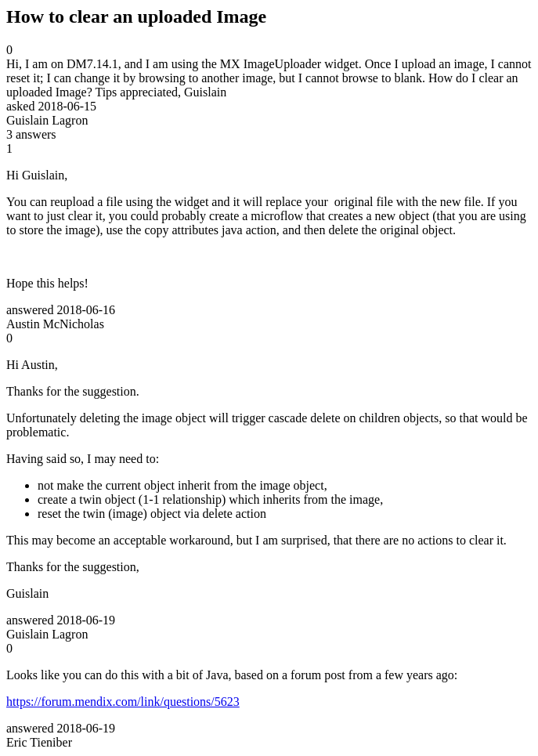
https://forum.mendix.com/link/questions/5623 (123, 702)
